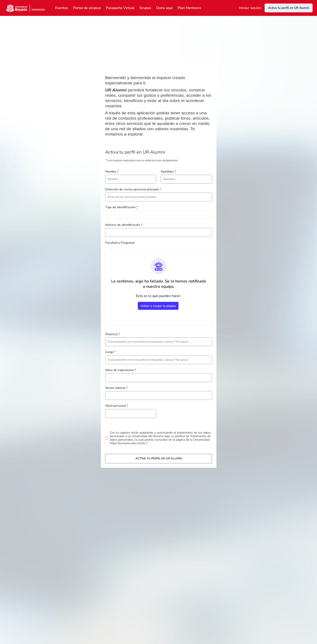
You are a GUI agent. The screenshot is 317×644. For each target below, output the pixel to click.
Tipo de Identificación (122, 207)
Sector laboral (116, 388)
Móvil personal (117, 406)
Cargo (111, 352)
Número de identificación (124, 225)
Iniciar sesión (250, 8)
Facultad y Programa (120, 243)
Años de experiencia (121, 370)
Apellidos (168, 172)
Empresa (112, 334)
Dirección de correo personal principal (133, 189)
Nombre (112, 172)
